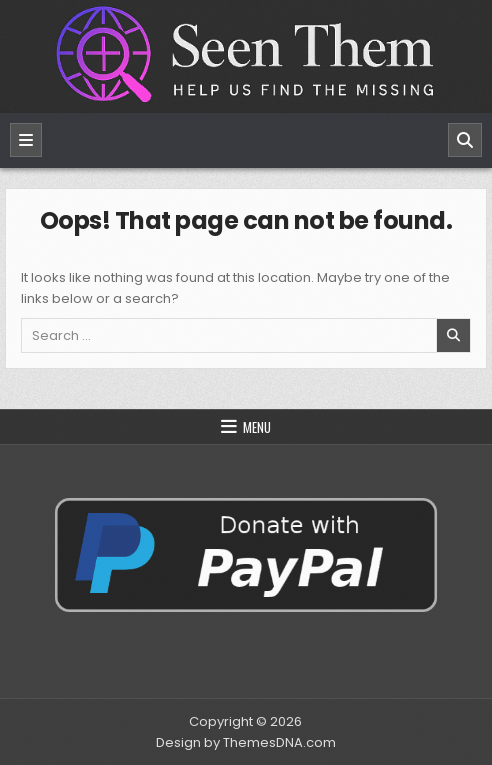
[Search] (465, 140)
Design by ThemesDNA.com (246, 742)
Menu (257, 427)
